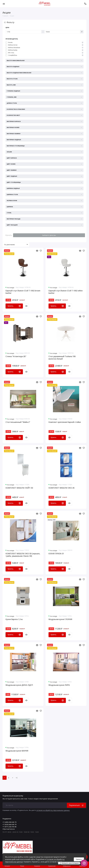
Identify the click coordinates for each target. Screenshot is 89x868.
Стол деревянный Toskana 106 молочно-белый (62, 358)
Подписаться (76, 805)
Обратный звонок (9, 829)
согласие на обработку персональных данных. (53, 810)
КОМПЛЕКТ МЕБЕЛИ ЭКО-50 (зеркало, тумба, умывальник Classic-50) (23, 555)
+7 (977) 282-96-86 (9, 827)
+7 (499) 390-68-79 (9, 822)
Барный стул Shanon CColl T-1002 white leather (66, 292)
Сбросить (9, 235)
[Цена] (24, 32)
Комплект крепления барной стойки (65, 422)
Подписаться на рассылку (13, 796)
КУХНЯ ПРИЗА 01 (56, 554)
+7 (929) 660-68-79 (9, 824)
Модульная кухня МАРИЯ (17, 751)
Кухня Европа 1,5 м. (14, 619)
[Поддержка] (85, 4)
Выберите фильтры (49, 235)
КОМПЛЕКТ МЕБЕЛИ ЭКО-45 (61, 488)
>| (17, 778)
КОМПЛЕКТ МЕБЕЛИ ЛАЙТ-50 (19, 488)
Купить (14, 306)
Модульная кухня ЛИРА (59, 685)
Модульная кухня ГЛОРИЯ (60, 619)
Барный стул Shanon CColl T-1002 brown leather (23, 292)
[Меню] (4, 4)
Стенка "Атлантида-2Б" (16, 356)
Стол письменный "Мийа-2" (18, 422)
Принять (79, 859)
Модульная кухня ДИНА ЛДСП (19, 685)
